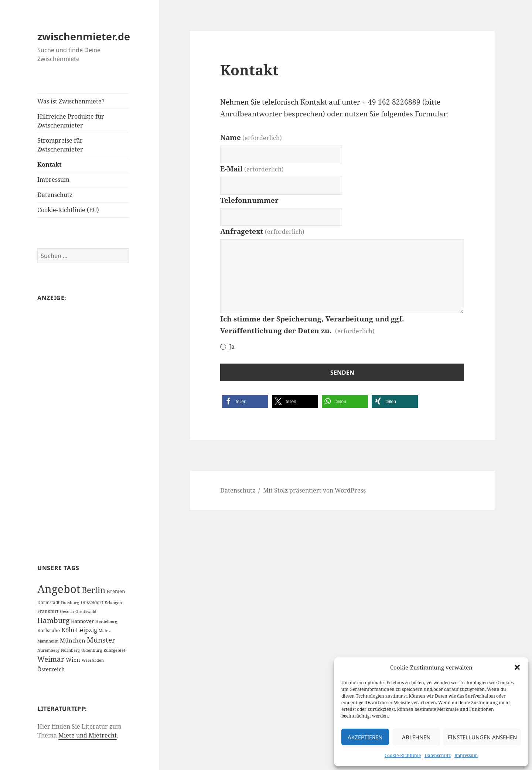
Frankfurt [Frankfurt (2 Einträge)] (48, 611)
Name (251, 137)
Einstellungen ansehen (482, 737)
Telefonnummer (249, 200)
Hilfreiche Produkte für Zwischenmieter (71, 121)
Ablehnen (416, 737)
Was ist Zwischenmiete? (71, 101)
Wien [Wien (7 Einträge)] (73, 660)
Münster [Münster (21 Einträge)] (101, 640)
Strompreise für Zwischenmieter (60, 145)
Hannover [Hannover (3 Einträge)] (82, 621)
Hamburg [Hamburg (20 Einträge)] (53, 620)
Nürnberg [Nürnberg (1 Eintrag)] (70, 650)
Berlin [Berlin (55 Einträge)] (93, 590)
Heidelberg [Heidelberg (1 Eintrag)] (106, 621)
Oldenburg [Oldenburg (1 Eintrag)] (92, 650)
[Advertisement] (83, 422)
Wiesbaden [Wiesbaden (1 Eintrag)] (93, 660)
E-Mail (252, 169)
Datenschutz (438, 755)
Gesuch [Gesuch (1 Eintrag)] (67, 611)
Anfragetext (262, 231)
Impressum (466, 755)
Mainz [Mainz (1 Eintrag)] (105, 631)
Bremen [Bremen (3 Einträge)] (116, 591)
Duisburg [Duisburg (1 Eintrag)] (70, 603)
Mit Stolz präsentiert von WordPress (314, 490)
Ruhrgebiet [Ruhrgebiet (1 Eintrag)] (114, 650)
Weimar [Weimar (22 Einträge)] (51, 659)
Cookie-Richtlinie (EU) (68, 210)
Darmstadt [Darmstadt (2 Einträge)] (48, 602)
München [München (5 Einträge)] (73, 640)
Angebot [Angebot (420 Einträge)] (59, 589)
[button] (517, 667)
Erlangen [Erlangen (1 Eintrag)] (113, 603)
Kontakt (49, 164)
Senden (342, 372)
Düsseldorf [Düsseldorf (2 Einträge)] (92, 602)
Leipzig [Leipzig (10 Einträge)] (86, 630)
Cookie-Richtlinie (403, 755)
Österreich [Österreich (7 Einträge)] (51, 669)
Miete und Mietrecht (88, 735)
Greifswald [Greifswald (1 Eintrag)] (86, 611)
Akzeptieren (365, 737)
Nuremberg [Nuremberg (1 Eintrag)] (48, 650)
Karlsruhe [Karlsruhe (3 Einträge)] (49, 630)
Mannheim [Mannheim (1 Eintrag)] (48, 641)
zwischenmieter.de (84, 36)
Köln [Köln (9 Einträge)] (68, 630)
